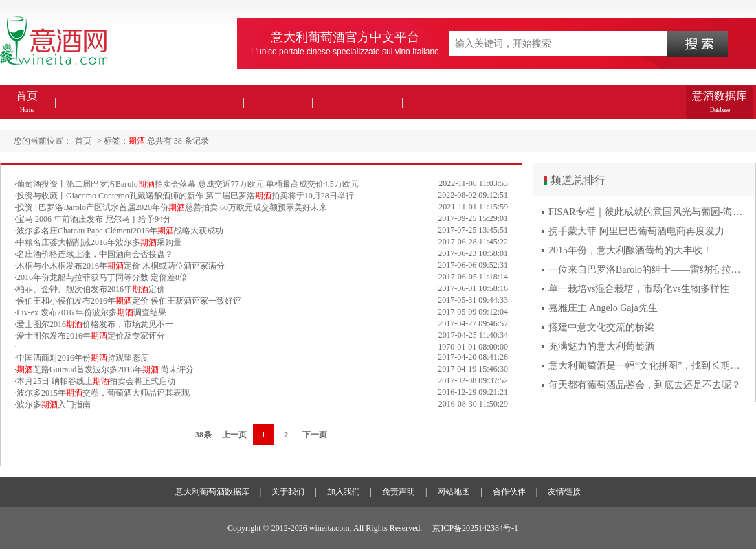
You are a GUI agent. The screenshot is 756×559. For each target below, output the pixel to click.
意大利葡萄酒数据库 (212, 492)
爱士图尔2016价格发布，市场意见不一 (95, 324)
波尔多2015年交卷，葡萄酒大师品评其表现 (103, 393)
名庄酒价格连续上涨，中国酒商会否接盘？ (95, 254)
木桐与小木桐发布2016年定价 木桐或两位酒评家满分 (121, 266)
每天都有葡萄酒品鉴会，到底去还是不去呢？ (645, 385)
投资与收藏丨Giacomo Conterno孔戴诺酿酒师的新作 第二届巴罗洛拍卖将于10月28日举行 (185, 196)
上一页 (234, 435)
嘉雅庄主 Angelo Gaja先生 (603, 308)
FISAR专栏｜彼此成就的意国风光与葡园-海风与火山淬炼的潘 (648, 212)
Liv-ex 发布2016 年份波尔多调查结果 (91, 312)
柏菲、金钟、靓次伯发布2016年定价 (91, 289)
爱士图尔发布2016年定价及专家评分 (91, 336)
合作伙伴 (509, 492)
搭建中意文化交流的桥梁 (601, 327)
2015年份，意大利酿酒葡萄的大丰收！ (630, 250)
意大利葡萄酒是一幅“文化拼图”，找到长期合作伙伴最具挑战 (648, 366)
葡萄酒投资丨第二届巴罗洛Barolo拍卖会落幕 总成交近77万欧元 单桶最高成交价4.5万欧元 (188, 184)
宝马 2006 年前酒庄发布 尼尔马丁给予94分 (94, 219)
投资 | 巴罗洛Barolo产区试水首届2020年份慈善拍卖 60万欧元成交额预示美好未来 (172, 207)
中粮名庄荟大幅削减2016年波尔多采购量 (99, 242)
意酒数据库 (720, 102)
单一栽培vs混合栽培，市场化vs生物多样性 (639, 289)
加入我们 (344, 492)
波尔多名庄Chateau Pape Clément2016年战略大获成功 (120, 231)
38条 (203, 435)
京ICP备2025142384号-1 (475, 528)
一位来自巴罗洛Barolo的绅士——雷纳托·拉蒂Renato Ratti (648, 270)
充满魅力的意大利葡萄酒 (601, 346)
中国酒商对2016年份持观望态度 (82, 358)
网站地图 (454, 492)
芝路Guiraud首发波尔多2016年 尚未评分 (105, 369)
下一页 (315, 435)
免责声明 (399, 492)
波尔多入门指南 (54, 404)
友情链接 (564, 492)
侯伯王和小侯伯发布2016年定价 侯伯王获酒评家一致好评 (129, 301)
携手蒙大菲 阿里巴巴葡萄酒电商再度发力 (636, 231)
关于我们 (288, 492)
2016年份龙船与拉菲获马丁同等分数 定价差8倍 (102, 277)
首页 (27, 102)
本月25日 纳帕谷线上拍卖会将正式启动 (96, 381)
